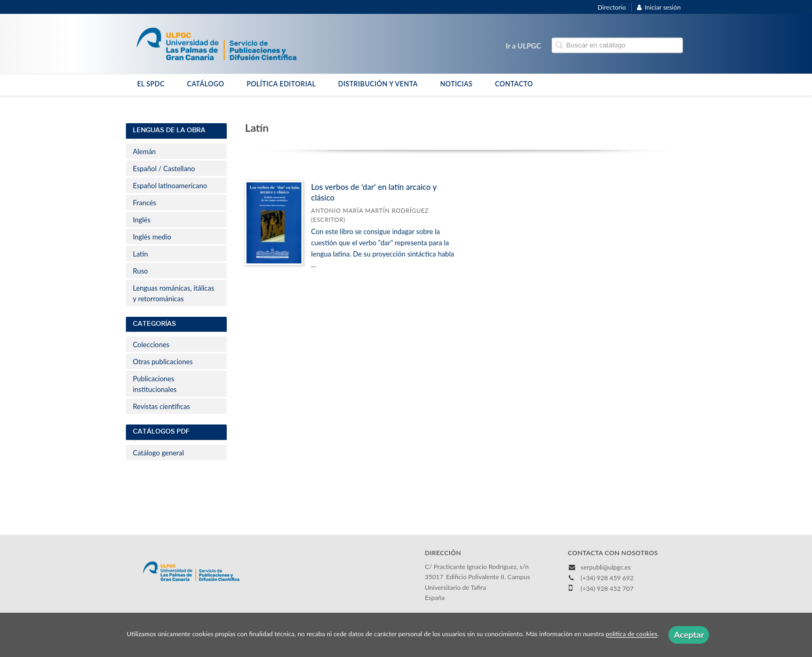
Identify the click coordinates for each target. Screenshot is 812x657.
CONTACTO (514, 84)
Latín (140, 254)
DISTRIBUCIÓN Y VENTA (378, 84)
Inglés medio (152, 237)
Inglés (142, 220)
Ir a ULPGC (523, 46)
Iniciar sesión (659, 7)
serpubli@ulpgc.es (606, 567)
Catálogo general (158, 453)
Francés (145, 203)
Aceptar (689, 634)
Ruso (140, 271)
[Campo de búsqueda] (617, 46)
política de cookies (631, 634)
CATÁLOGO (205, 84)
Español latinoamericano (170, 186)
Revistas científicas (161, 406)
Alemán (144, 151)
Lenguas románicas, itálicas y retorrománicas (173, 293)
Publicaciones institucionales (155, 384)
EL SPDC (151, 84)
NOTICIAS (456, 84)
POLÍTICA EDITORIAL (281, 84)
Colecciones (151, 344)
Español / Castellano (164, 169)
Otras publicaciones (163, 362)
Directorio (612, 7)
